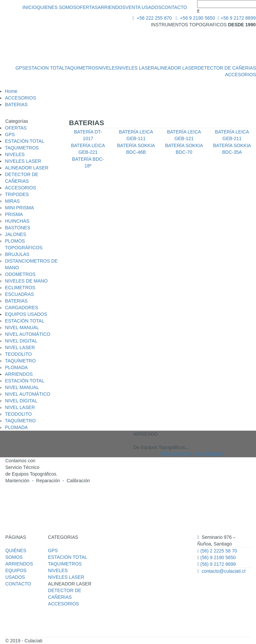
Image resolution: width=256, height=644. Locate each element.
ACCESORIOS (241, 75)
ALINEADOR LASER (176, 68)
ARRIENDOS (112, 7)
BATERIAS (16, 105)
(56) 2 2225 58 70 (217, 551)
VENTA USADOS (143, 7)
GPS (20, 68)
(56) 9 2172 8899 (218, 564)
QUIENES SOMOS (56, 7)
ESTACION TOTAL (45, 68)
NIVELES (108, 68)
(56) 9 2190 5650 (218, 557)
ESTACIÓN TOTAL (67, 557)
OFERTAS (87, 7)
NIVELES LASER (136, 68)
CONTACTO (174, 7)
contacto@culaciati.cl (221, 571)
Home (11, 91)
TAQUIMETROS (81, 68)
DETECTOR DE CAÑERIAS (227, 68)
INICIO (29, 7)
